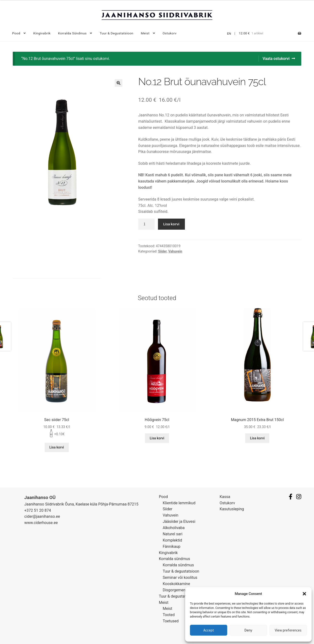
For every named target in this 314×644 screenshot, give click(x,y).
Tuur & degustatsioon (117, 33)
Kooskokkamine (176, 584)
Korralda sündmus (72, 33)
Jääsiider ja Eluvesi (179, 521)
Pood (16, 33)
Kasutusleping (232, 509)
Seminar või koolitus (180, 578)
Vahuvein (175, 251)
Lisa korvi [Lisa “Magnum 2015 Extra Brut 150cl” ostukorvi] (257, 438)
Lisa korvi (171, 224)
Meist (145, 33)
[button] (304, 594)
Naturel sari (173, 534)
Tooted (169, 615)
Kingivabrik (42, 33)
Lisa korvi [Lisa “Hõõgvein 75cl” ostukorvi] (157, 438)
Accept (209, 630)
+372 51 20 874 (38, 510)
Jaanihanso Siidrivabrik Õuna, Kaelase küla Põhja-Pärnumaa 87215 (81, 504)
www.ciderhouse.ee (41, 523)
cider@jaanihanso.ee (42, 516)
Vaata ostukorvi (276, 59)
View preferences (288, 630)
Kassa (225, 497)
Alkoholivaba (174, 528)
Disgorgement (175, 590)
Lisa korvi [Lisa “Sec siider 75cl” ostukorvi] (57, 447)
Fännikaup (172, 546)
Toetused (171, 621)
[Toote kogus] (146, 224)
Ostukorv (170, 33)
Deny (248, 630)
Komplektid (173, 540)
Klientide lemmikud (179, 503)
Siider (163, 251)
